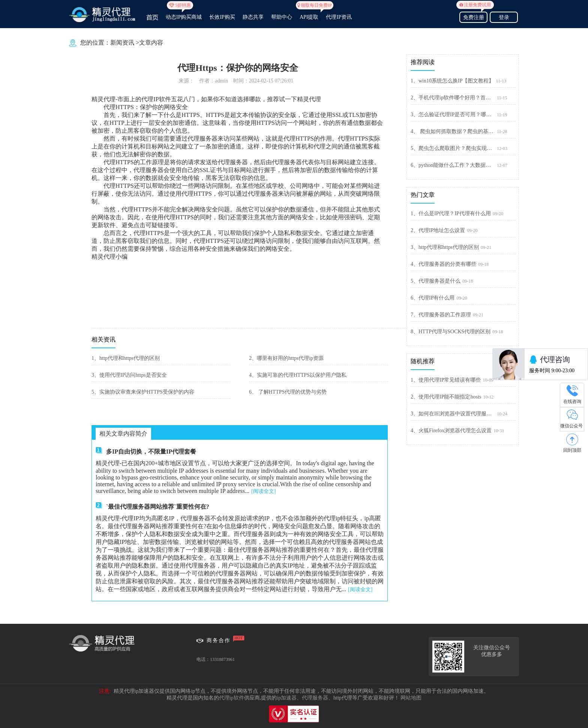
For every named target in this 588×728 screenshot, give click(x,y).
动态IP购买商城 (184, 14)
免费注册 (473, 16)
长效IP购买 (222, 17)
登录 (504, 17)
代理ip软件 (232, 698)
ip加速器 (287, 698)
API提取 (309, 14)
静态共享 (253, 17)
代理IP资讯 (339, 17)
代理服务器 (315, 698)
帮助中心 (282, 17)
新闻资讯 (122, 43)
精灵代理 (309, 99)
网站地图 (411, 698)
